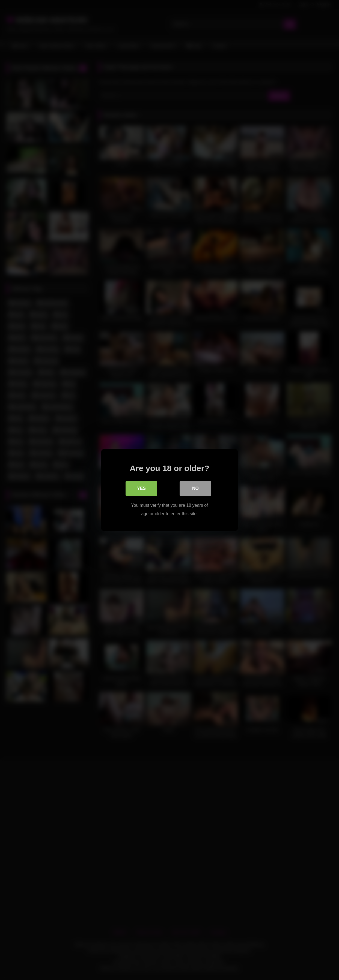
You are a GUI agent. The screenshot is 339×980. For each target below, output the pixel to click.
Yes (141, 489)
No (195, 489)
